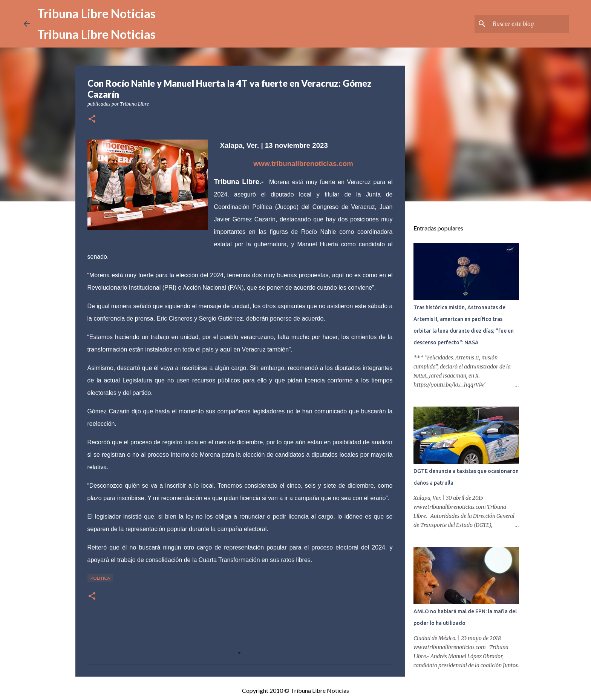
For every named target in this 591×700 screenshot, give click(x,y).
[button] (92, 119)
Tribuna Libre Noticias (96, 13)
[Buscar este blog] (529, 24)
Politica (100, 578)
